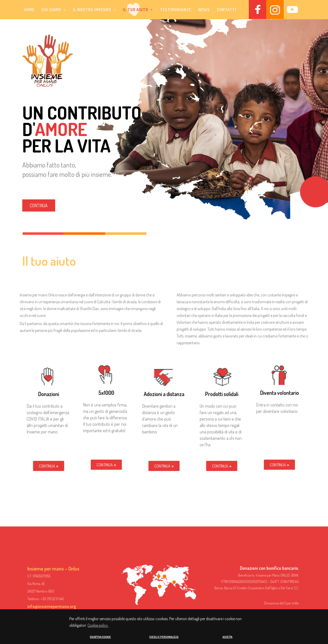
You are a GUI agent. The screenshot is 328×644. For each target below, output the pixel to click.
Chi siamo (54, 10)
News (204, 10)
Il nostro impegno (94, 10)
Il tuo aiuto (138, 10)
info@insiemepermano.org (52, 606)
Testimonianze (176, 10)
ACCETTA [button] (227, 637)
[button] (54, 10)
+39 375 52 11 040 (52, 599)
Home (29, 10)
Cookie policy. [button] (98, 626)
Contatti (227, 10)
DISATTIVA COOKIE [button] (100, 637)
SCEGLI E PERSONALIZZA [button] (164, 637)
